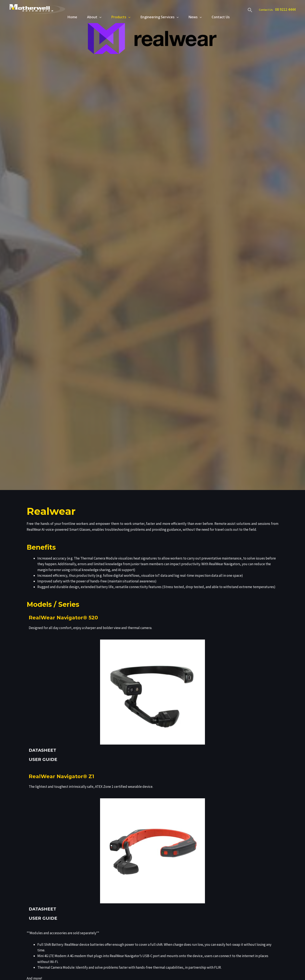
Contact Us (221, 17)
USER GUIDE (43, 759)
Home (70, 17)
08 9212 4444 (285, 9)
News (195, 17)
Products (119, 17)
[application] (97, 17)
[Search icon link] (250, 11)
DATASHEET (42, 750)
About (92, 17)
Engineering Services (159, 17)
